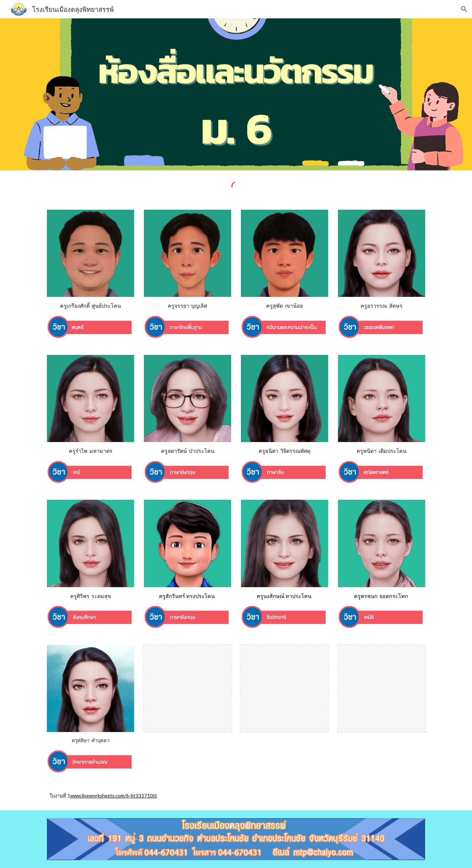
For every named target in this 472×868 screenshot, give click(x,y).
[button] (464, 9)
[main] (90, 306)
